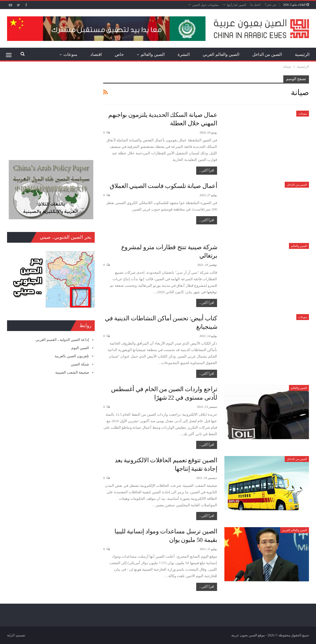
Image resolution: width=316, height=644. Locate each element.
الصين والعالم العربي (221, 54)
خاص (119, 54)
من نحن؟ (270, 5)
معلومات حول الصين (205, 5)
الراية (11, 635)
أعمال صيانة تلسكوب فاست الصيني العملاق (163, 186)
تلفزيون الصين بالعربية (72, 356)
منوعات (70, 54)
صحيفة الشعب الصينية (72, 372)
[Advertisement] (51, 111)
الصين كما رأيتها (237, 5)
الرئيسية (302, 54)
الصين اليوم (80, 348)
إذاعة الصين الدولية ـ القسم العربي (62, 340)
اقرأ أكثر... (207, 170)
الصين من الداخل (267, 54)
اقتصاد (96, 54)
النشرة (184, 54)
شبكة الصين (80, 364)
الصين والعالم (153, 54)
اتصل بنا (255, 5)
